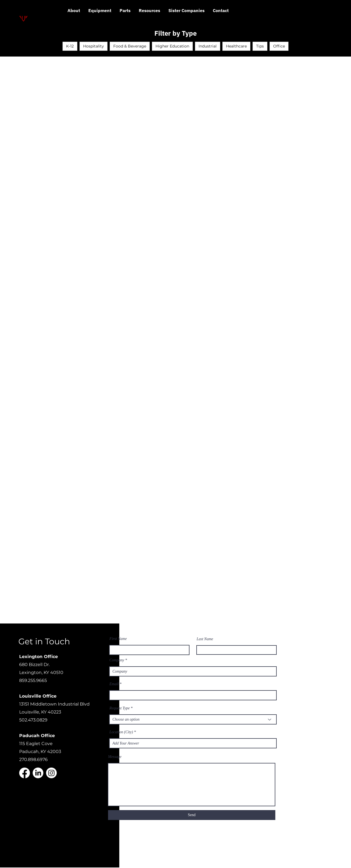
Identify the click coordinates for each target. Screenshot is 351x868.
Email (114, 684)
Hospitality (94, 46)
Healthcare (236, 46)
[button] (149, 12)
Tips (260, 46)
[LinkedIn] (38, 773)
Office (279, 46)
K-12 (70, 46)
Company (117, 660)
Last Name (205, 639)
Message (115, 757)
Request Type (120, 708)
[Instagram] (51, 773)
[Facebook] (25, 773)
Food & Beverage (130, 46)
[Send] (192, 815)
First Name (118, 639)
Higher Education (172, 46)
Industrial (208, 46)
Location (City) (121, 732)
